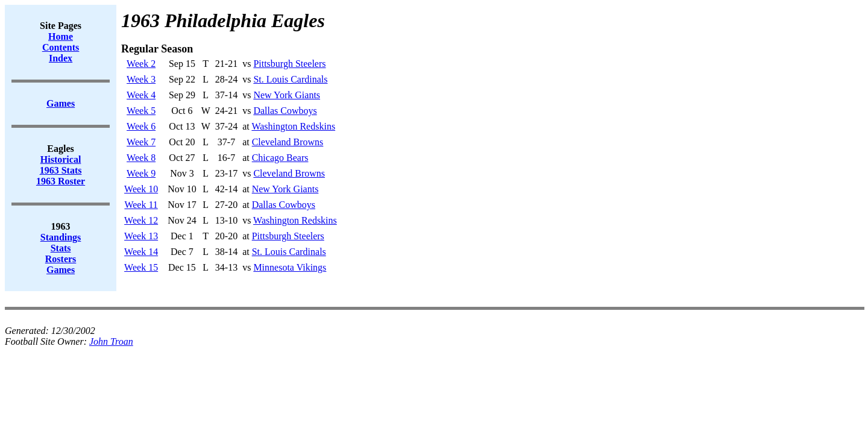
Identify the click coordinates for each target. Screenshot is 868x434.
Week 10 (141, 189)
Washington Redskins (293, 126)
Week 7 (141, 142)
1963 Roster (61, 181)
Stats (61, 248)
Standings (61, 237)
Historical (61, 159)
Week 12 (141, 220)
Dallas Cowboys (285, 111)
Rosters (61, 259)
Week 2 (141, 64)
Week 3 (141, 79)
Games (61, 270)
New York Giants (287, 95)
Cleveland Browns (288, 142)
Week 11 (141, 205)
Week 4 (141, 95)
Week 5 (141, 111)
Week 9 (141, 173)
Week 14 (141, 252)
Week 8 (141, 158)
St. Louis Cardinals (290, 79)
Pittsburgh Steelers (289, 64)
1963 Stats (61, 170)
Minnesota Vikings (290, 267)
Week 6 (141, 126)
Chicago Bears (280, 158)
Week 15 (141, 267)
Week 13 (141, 236)
